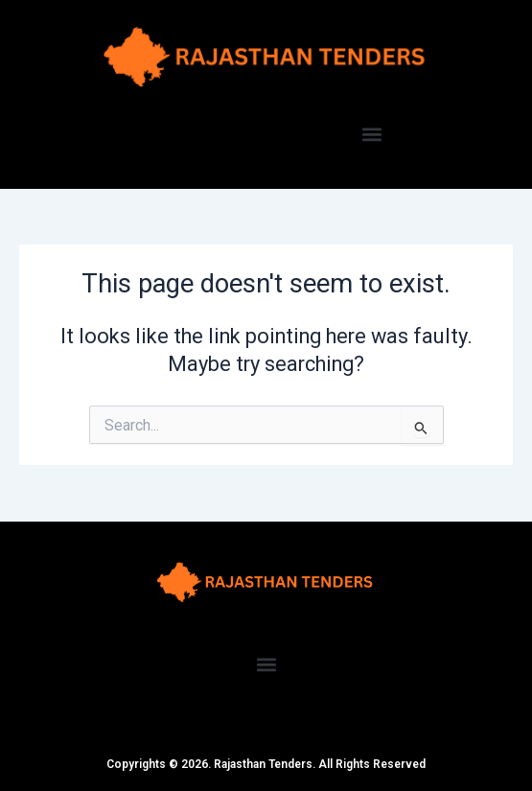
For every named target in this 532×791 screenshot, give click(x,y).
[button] (371, 135)
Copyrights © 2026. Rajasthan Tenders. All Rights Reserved (266, 764)
